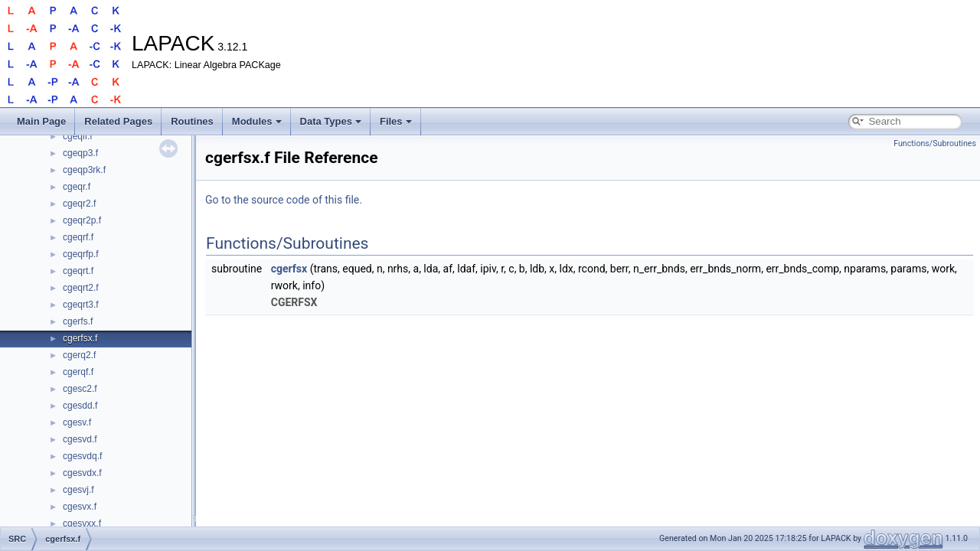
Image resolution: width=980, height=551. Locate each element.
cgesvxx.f (82, 523)
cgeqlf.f (78, 136)
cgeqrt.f (78, 271)
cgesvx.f (80, 507)
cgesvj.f (78, 490)
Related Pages (118, 121)
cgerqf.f (78, 372)
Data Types (331, 121)
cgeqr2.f (79, 204)
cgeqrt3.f (81, 305)
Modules (257, 121)
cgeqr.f (77, 187)
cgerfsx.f (80, 338)
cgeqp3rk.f (84, 170)
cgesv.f (77, 422)
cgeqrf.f (78, 237)
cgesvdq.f (82, 456)
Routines (192, 121)
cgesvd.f (80, 439)
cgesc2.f (80, 389)
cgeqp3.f (80, 153)
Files (396, 121)
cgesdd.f (80, 406)
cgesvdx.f (82, 473)
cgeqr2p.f (82, 220)
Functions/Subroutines (935, 143)
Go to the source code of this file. (284, 200)
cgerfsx (289, 269)
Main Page (41, 121)
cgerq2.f (79, 355)
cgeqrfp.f (81, 254)
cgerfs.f (78, 321)
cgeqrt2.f (81, 288)
